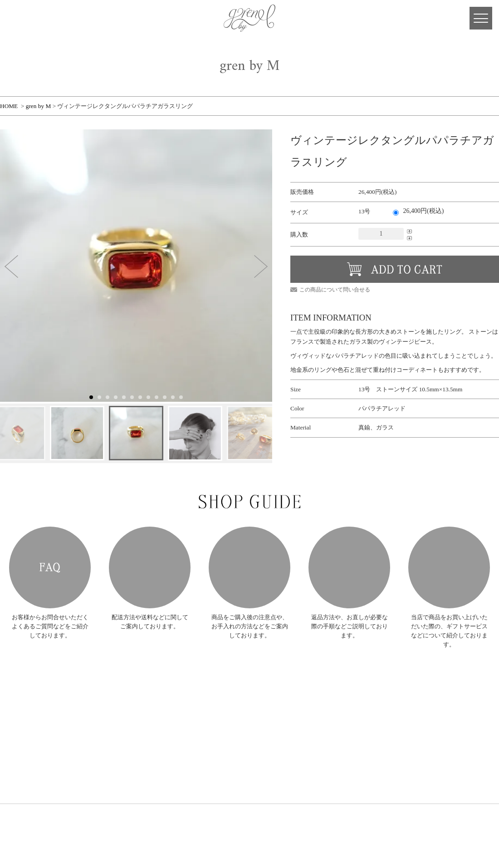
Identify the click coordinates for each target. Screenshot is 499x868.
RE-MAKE (112, 747)
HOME (9, 106)
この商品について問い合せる (335, 290)
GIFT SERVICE (449, 567)
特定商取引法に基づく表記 (327, 747)
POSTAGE (150, 567)
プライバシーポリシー (322, 758)
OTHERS (184, 737)
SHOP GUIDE (115, 758)
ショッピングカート (320, 713)
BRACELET (187, 728)
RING (181, 701)
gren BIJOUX (250, 690)
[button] (11, 266)
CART (36, 18)
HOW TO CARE (249, 567)
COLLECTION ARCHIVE (128, 724)
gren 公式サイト (249, 18)
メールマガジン (315, 724)
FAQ (50, 567)
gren (32, 699)
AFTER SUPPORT (349, 567)
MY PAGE (18, 18)
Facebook (54, 18)
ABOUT (108, 713)
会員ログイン (312, 701)
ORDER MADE (117, 735)
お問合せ (307, 735)
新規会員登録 (312, 690)
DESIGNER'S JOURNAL (127, 781)
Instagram (73, 18)
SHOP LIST (112, 769)
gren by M (39, 106)
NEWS (107, 701)
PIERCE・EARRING (196, 710)
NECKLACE (188, 719)
